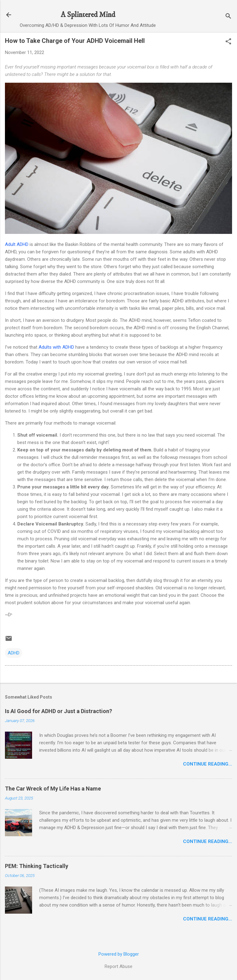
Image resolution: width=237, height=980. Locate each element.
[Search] (228, 17)
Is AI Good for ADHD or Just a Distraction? (58, 711)
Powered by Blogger (119, 954)
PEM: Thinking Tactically (37, 866)
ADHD (14, 653)
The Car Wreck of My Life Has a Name (53, 789)
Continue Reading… (208, 764)
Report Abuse (118, 966)
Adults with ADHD (56, 347)
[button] (228, 42)
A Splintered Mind (88, 15)
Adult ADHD (17, 244)
